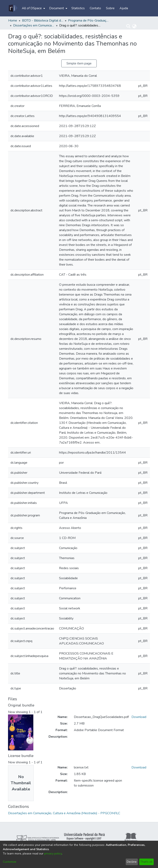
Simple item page (79, 63)
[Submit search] (128, 26)
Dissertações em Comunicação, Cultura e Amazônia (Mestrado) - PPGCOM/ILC (34, 25)
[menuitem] (33, 8)
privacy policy (53, 854)
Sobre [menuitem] (110, 8)
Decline (132, 862)
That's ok (146, 862)
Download (139, 717)
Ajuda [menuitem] (124, 8)
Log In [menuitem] (143, 26)
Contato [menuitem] (95, 8)
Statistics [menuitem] (78, 8)
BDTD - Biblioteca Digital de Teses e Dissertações (43, 21)
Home (13, 21)
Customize (10, 862)
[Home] (13, 8)
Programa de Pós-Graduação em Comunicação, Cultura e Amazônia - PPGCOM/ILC (89, 21)
